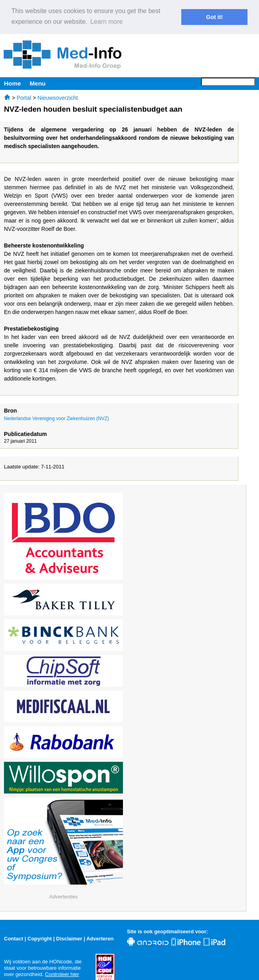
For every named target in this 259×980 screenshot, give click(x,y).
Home (12, 83)
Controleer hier (62, 973)
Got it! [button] (215, 17)
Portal (24, 97)
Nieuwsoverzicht (58, 97)
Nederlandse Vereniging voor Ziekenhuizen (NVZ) (57, 418)
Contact (13, 938)
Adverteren (100, 938)
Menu (38, 83)
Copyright (39, 938)
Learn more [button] (107, 22)
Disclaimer (69, 938)
